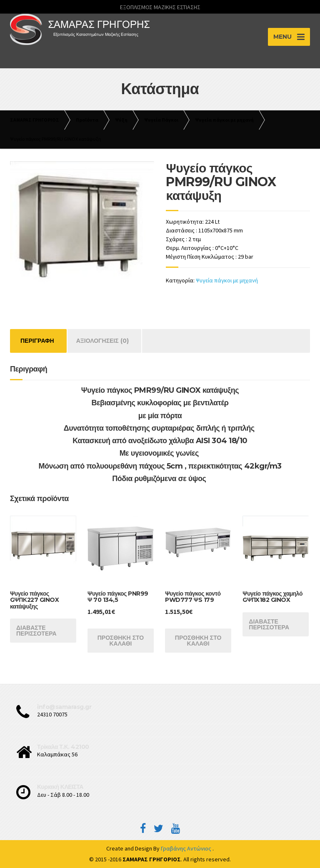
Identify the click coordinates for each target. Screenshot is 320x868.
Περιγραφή (37, 341)
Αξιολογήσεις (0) (102, 341)
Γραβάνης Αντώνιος (187, 848)
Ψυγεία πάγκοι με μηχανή (227, 280)
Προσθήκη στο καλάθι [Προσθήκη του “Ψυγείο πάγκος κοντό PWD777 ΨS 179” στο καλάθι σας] (198, 641)
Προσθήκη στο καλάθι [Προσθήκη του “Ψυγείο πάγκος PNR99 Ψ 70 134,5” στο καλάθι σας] (121, 641)
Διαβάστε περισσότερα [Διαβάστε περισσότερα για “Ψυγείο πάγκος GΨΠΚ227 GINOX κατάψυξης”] (36, 631)
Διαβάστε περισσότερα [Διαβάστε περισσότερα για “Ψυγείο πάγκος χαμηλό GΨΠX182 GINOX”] (269, 624)
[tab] (37, 341)
